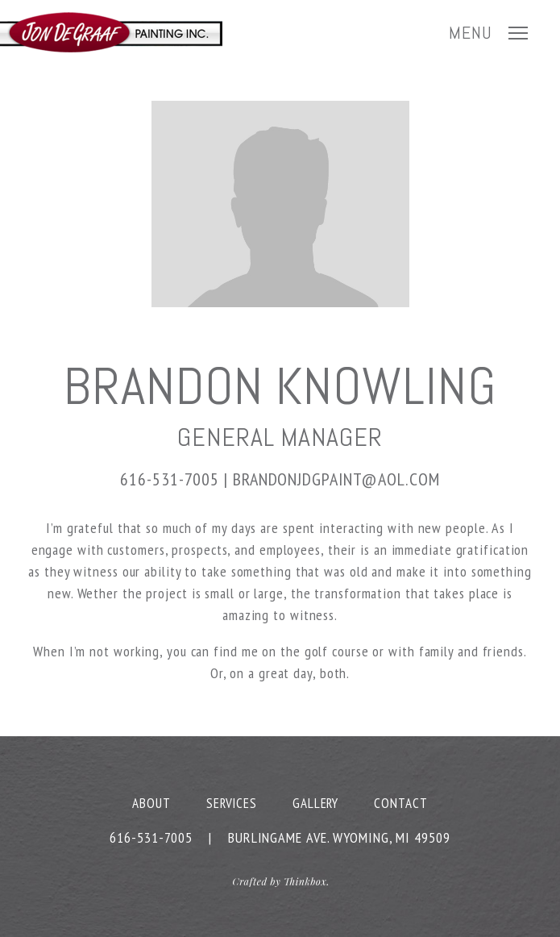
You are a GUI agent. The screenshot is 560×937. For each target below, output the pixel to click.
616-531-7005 (170, 479)
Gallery (315, 803)
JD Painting (111, 32)
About (151, 803)
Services (232, 803)
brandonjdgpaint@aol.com (336, 479)
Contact (400, 803)
